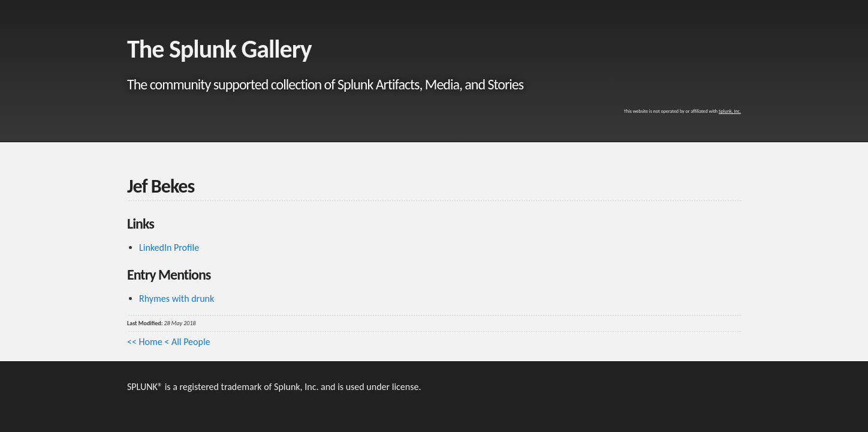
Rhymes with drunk (177, 298)
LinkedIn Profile (169, 247)
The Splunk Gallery (219, 49)
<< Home (145, 342)
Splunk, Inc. (730, 111)
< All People (187, 342)
